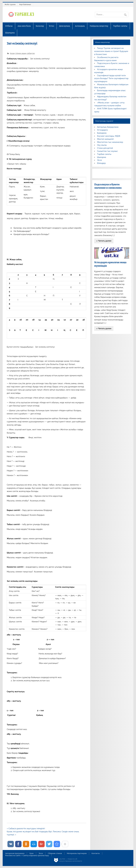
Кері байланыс (25, 4)
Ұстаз (51, 26)
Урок (31, 853)
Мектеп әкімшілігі (105, 139)
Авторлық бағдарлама (108, 127)
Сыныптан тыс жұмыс (107, 151)
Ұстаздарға (102, 130)
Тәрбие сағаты (120, 26)
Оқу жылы (102, 145)
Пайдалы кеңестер (99, 26)
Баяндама (102, 133)
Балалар (40, 26)
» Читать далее (104, 241)
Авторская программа (15, 853)
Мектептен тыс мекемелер (110, 142)
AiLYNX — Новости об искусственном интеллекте (71, 860)
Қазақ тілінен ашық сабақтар (22, 53)
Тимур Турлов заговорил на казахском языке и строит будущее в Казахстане (111, 51)
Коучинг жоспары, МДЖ (109, 136)
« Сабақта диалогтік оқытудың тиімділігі (26, 829)
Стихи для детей (105, 148)
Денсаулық (65, 26)
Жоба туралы (10, 4)
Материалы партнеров (77, 853)
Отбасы (9, 26)
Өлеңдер (101, 163)
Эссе (99, 160)
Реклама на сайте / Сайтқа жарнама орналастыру (27, 856)
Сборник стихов (55, 853)
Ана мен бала (24, 26)
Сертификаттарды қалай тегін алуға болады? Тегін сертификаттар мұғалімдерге (111, 79)
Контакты (96, 853)
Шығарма (10, 33)
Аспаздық (80, 26)
